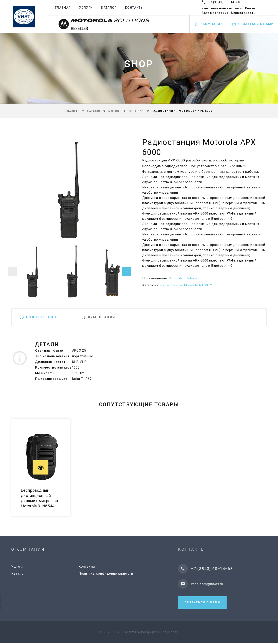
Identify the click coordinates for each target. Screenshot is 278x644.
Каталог (109, 8)
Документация (99, 317)
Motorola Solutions (126, 111)
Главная (63, 8)
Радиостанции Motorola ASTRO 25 (187, 285)
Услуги (86, 8)
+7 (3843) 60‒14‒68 (224, 2)
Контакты (134, 8)
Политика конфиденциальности (109, 574)
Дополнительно (38, 317)
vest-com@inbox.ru (213, 584)
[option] (69, 190)
